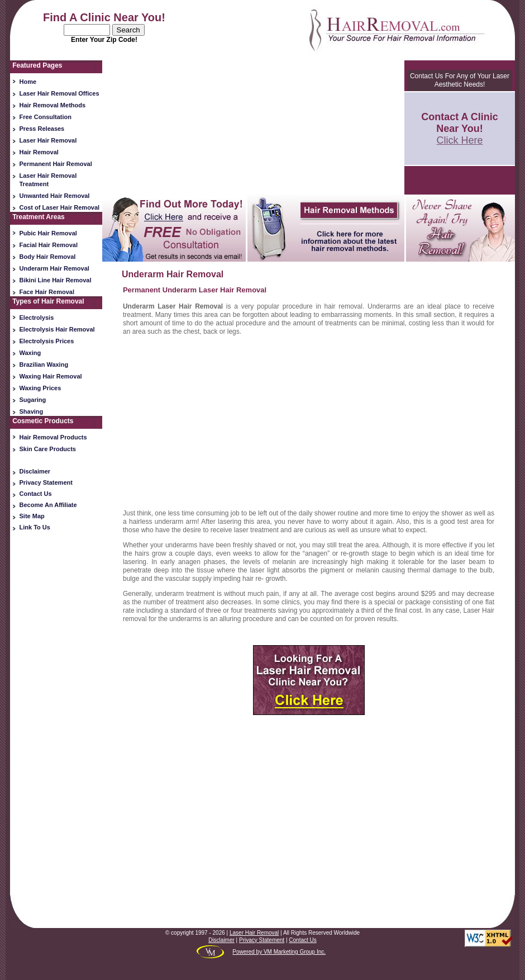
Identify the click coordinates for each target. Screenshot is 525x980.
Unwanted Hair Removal (55, 196)
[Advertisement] (56, 711)
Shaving (32, 411)
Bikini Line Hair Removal (56, 280)
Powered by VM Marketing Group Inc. (279, 952)
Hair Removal (39, 152)
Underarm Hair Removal (54, 268)
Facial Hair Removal (49, 245)
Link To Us (35, 527)
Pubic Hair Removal (48, 233)
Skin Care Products (48, 449)
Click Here (459, 140)
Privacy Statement (46, 482)
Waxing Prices (40, 388)
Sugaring (33, 400)
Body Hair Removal (48, 257)
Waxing (30, 353)
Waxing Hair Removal (51, 376)
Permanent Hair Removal (56, 164)
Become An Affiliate (48, 505)
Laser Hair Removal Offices (59, 93)
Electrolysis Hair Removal (57, 329)
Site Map (32, 516)
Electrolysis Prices (47, 341)
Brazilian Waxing (44, 364)
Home (28, 82)
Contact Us (36, 494)
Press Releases (42, 129)
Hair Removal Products (53, 437)
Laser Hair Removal (48, 140)
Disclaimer (35, 471)
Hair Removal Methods (53, 105)
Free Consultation (46, 117)
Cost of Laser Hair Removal (60, 207)
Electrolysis (37, 318)
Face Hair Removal (47, 292)
